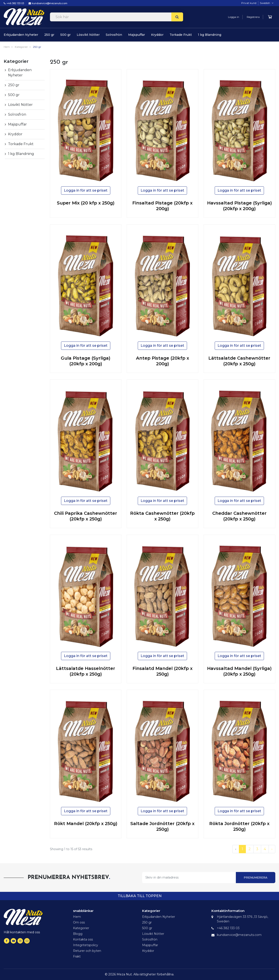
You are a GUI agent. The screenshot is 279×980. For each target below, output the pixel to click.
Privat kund (249, 3)
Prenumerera (256, 877)
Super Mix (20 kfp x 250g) (86, 203)
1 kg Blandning (210, 35)
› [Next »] (272, 849)
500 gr (65, 35)
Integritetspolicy (86, 945)
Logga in (234, 17)
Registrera (253, 17)
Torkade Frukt (181, 35)
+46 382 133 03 (15, 3)
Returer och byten (87, 951)
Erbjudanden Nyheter (21, 35)
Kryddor (157, 35)
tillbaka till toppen (140, 896)
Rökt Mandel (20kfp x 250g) (86, 824)
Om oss (79, 922)
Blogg (78, 934)
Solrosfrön (114, 35)
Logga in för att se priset (86, 190)
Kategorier (21, 47)
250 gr (49, 35)
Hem (7, 47)
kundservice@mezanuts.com (50, 3)
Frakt (77, 956)
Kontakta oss (83, 939)
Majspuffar (137, 35)
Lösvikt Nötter (88, 35)
